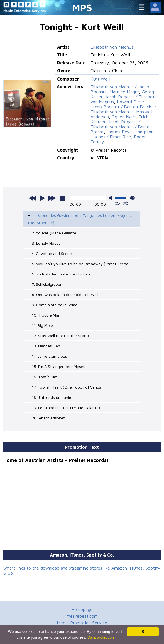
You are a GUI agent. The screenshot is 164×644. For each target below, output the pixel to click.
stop (62, 198)
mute (112, 198)
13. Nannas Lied (46, 346)
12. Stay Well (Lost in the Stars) (60, 336)
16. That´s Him (45, 377)
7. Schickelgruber (47, 284)
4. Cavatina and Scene (52, 253)
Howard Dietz (130, 102)
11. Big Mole (42, 325)
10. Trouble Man (46, 315)
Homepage (82, 609)
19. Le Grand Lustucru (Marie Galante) (66, 408)
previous (33, 198)
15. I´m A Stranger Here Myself (59, 366)
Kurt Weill (100, 79)
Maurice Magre (124, 92)
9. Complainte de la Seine (55, 305)
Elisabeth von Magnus (112, 47)
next (52, 198)
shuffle (126, 203)
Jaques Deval (120, 132)
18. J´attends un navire (52, 397)
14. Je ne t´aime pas (49, 356)
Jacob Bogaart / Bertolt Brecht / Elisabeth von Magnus (123, 109)
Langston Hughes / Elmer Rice (122, 134)
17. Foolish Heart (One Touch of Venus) (67, 387)
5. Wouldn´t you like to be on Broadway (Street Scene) (81, 264)
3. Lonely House (46, 243)
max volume (132, 198)
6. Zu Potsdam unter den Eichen (61, 274)
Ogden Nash (124, 117)
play (42, 198)
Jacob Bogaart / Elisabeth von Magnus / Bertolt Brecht (121, 127)
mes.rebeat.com (82, 616)
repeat (117, 203)
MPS (82, 7)
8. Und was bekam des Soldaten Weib (66, 295)
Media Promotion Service (82, 623)
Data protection (101, 637)
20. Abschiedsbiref (48, 418)
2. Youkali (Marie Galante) (55, 233)
